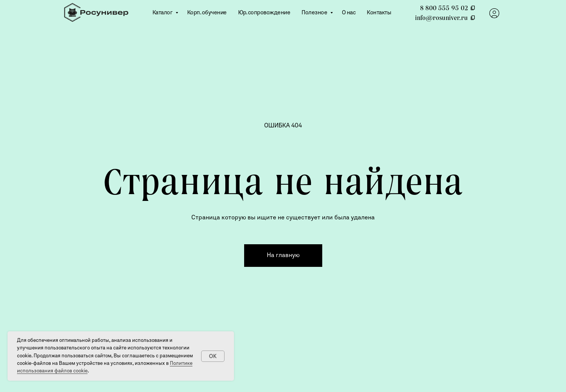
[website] (494, 13)
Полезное (315, 13)
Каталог (163, 13)
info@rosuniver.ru (445, 18)
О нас (349, 13)
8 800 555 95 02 (448, 8)
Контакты (379, 13)
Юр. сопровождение (264, 13)
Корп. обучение (207, 13)
